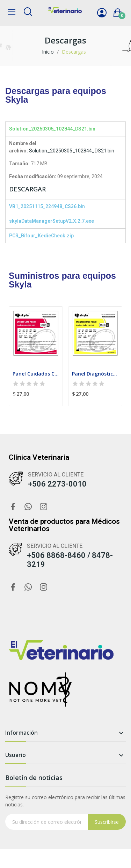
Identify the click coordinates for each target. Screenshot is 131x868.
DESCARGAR (27, 189)
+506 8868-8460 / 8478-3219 (70, 560)
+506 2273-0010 (57, 484)
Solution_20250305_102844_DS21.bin (72, 151)
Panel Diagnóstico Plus (95, 374)
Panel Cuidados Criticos (36, 374)
